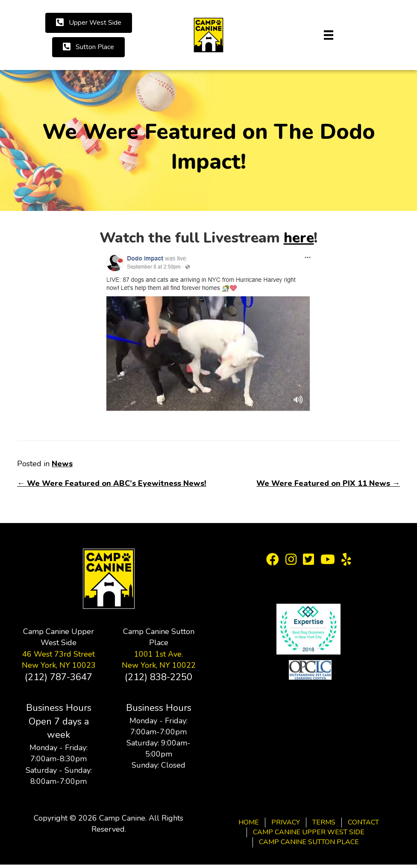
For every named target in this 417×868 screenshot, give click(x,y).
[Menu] (329, 35)
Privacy (286, 822)
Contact (363, 822)
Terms (324, 822)
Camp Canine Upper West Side (309, 832)
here (299, 238)
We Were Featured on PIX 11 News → (328, 483)
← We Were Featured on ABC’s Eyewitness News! (112, 483)
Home (249, 822)
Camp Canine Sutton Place (309, 842)
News (62, 464)
